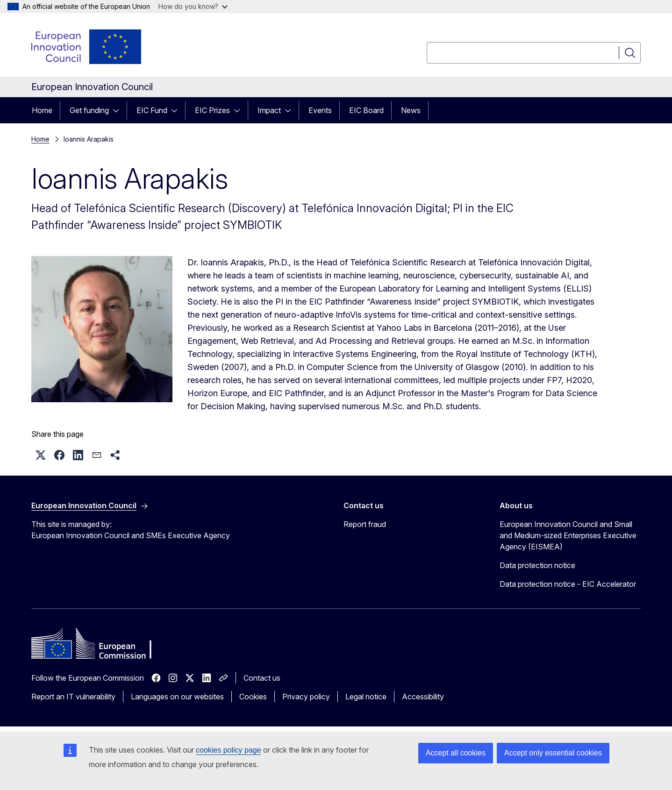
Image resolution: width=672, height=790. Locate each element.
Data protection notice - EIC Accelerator (568, 584)
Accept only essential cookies (553, 753)
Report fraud (365, 524)
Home (42, 110)
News (411, 110)
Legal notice (366, 697)
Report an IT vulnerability (73, 697)
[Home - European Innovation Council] (87, 47)
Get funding (89, 110)
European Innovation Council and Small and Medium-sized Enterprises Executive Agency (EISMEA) (568, 535)
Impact (269, 110)
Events (320, 110)
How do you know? (193, 6)
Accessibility (423, 697)
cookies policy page (229, 750)
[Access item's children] (119, 110)
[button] (41, 455)
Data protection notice (537, 565)
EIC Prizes (212, 110)
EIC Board (366, 110)
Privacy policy (306, 697)
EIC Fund (152, 110)
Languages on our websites (177, 697)
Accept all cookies (456, 753)
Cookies (253, 697)
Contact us (262, 678)
